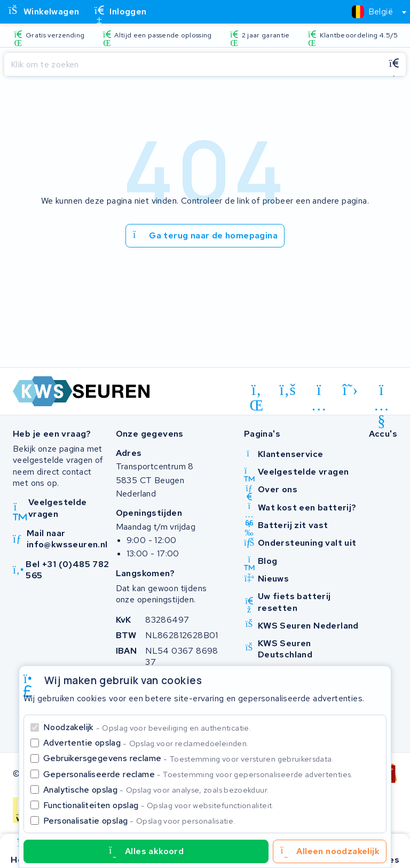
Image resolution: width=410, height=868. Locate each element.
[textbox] (372, 11)
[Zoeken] (193, 65)
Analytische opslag (156, 790)
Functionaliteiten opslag (159, 805)
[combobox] (374, 12)
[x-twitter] (350, 390)
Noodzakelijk (147, 727)
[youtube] (381, 392)
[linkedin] (257, 392)
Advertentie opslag (146, 743)
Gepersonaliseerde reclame (198, 774)
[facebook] (288, 390)
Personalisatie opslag (139, 821)
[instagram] (319, 392)
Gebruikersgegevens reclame (188, 758)
